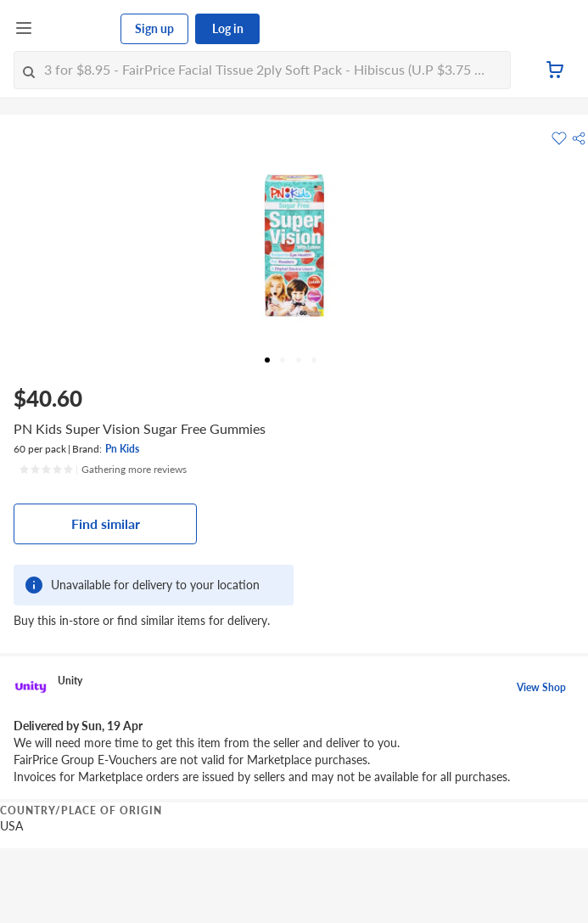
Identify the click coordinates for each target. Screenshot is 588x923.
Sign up (154, 28)
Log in (228, 28)
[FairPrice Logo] (77, 29)
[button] (579, 138)
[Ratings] (103, 470)
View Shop (541, 687)
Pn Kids (122, 449)
